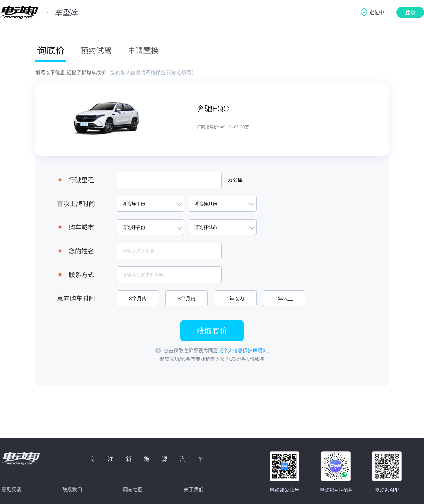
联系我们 (72, 489)
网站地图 (133, 489)
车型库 (66, 12)
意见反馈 (11, 489)
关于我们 (194, 489)
